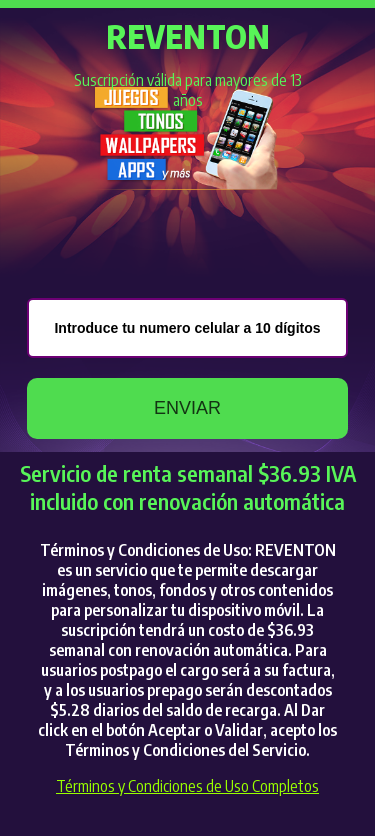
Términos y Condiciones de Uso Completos (187, 786)
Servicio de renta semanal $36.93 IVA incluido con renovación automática (188, 487)
